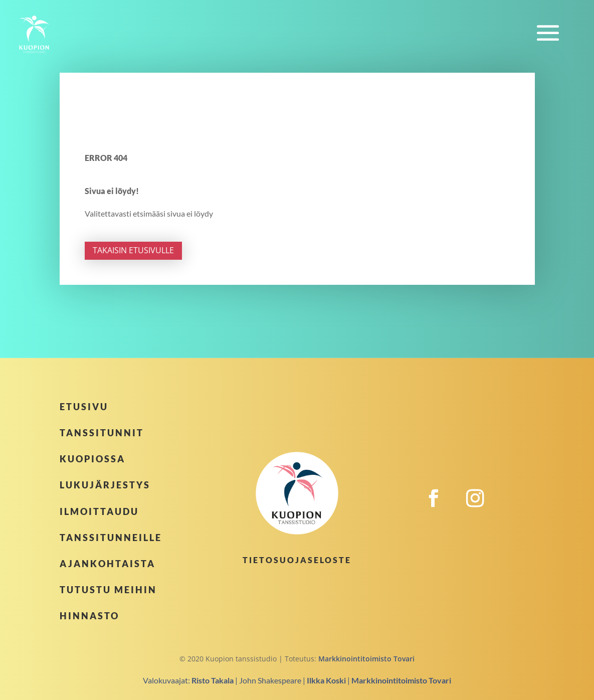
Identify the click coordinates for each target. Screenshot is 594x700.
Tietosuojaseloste (297, 560)
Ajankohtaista (108, 564)
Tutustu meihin (108, 590)
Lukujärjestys (105, 485)
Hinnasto (89, 616)
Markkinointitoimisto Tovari (366, 659)
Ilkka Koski (326, 680)
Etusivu (84, 407)
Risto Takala (213, 680)
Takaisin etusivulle (133, 250)
